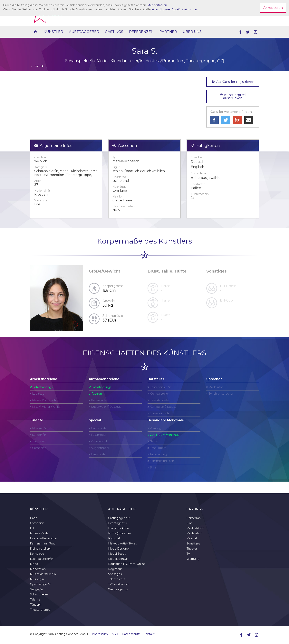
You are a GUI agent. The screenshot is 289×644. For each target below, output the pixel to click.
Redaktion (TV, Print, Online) (127, 564)
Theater (192, 549)
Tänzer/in (36, 605)
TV (188, 554)
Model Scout (117, 554)
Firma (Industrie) (119, 533)
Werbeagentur (118, 589)
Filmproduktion (119, 528)
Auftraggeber (84, 32)
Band (34, 518)
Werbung (193, 559)
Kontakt (149, 634)
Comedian (37, 523)
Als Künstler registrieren (233, 82)
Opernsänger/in (41, 584)
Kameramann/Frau (43, 543)
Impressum (100, 634)
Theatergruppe (40, 610)
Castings (114, 32)
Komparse (37, 554)
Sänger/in (36, 589)
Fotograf (114, 538)
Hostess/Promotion (43, 538)
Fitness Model (40, 533)
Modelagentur (118, 559)
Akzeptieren (273, 8)
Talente (35, 600)
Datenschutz (131, 634)
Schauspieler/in (40, 594)
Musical (192, 538)
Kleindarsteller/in (41, 549)
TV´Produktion (118, 584)
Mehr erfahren (157, 5)
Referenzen (141, 32)
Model (34, 564)
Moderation (38, 569)
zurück (37, 66)
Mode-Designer (119, 549)
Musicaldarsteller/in (43, 574)
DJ (32, 528)
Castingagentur (119, 518)
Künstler (53, 32)
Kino (190, 523)
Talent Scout (117, 579)
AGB (115, 634)
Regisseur (115, 569)
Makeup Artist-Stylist (122, 543)
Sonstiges (115, 574)
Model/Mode (195, 528)
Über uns (192, 32)
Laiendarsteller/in (42, 559)
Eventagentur (118, 523)
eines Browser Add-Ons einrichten (175, 9)
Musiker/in (37, 579)
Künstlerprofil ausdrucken (233, 96)
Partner (168, 32)
